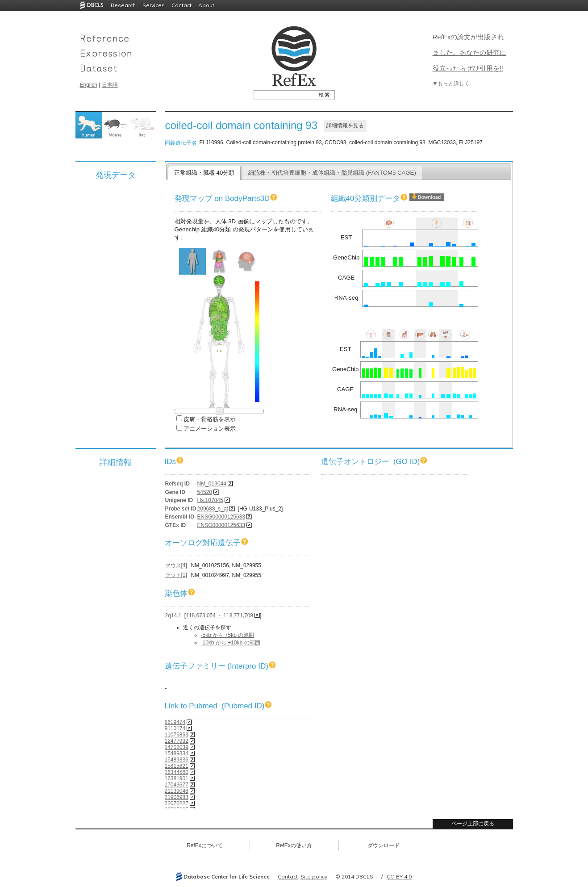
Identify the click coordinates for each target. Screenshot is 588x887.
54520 (205, 492)
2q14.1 (173, 615)
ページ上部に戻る (473, 824)
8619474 (175, 722)
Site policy (314, 877)
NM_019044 (212, 484)
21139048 (177, 791)
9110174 (175, 728)
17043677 (177, 785)
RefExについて (205, 845)
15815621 (177, 766)
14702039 (177, 747)
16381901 (177, 778)
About (206, 5)
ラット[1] (176, 575)
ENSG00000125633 (221, 517)
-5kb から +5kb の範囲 (228, 635)
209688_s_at (213, 509)
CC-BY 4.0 (399, 877)
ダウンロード (384, 845)
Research (123, 5)
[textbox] (284, 95)
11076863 (177, 735)
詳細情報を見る (345, 126)
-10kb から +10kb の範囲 (231, 643)
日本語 (110, 85)
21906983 (177, 797)
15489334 (177, 753)
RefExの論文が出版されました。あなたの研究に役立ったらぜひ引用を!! (469, 52)
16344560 (177, 772)
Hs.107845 (210, 500)
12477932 (177, 741)
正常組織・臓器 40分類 (204, 173)
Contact (181, 5)
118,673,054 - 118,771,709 (219, 615)
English (89, 85)
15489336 (177, 760)
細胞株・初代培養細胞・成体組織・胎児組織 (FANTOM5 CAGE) (332, 173)
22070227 (177, 803)
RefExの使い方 (294, 845)
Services (154, 5)
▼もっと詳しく (451, 84)
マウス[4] (176, 565)
